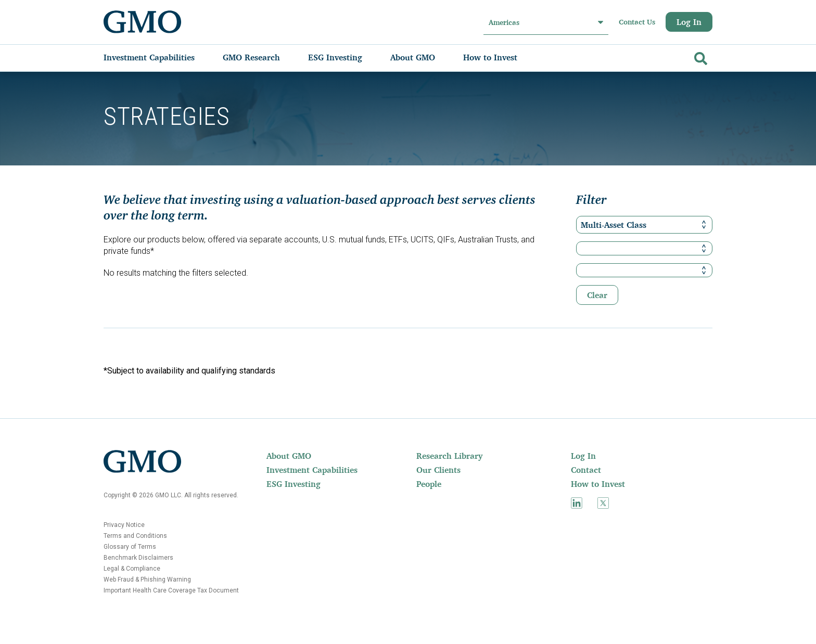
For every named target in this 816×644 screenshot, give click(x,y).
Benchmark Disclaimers (138, 558)
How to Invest (598, 484)
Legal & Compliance (132, 569)
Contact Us (637, 22)
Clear (597, 295)
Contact (586, 470)
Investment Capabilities (312, 470)
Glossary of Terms (130, 547)
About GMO (289, 456)
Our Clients (438, 470)
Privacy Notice (124, 525)
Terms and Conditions (135, 536)
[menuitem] (160, 57)
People (429, 484)
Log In (689, 22)
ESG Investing (294, 484)
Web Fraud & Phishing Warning (147, 579)
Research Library (449, 456)
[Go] (699, 56)
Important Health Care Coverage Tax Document (171, 590)
